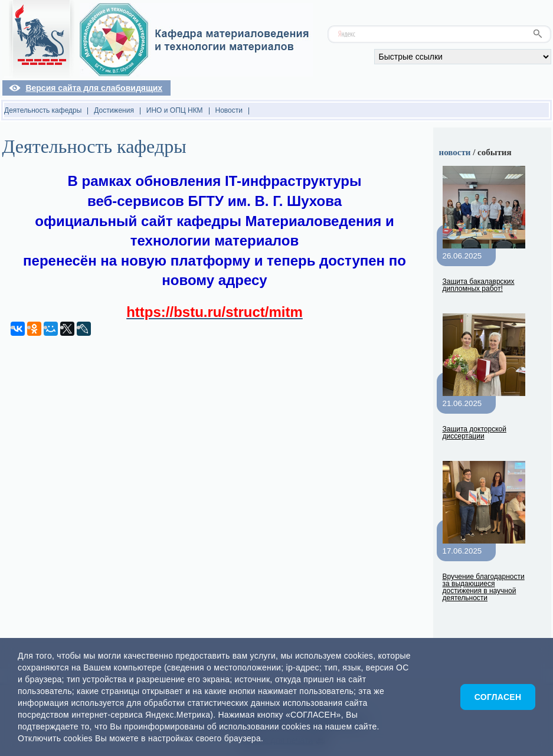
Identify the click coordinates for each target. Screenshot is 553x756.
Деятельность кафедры (43, 110)
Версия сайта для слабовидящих (94, 88)
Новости (229, 110)
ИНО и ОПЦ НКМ (175, 110)
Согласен (498, 697)
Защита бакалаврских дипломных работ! (479, 285)
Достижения (114, 110)
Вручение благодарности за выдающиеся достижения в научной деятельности (484, 587)
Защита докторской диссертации (475, 433)
